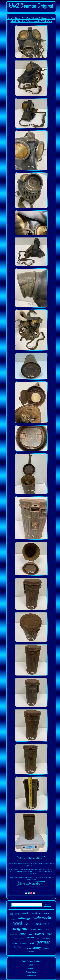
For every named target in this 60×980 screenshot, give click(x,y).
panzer (15, 943)
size (50, 934)
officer (13, 919)
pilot (48, 930)
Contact (31, 968)
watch (15, 938)
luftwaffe (25, 918)
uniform (22, 938)
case (38, 938)
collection (15, 914)
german (44, 942)
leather (40, 934)
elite (27, 924)
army (37, 948)
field (29, 949)
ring (39, 924)
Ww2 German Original (31, 961)
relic (46, 924)
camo (33, 929)
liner (31, 935)
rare (23, 934)
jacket (46, 949)
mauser (31, 938)
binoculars (13, 935)
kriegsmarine (46, 938)
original (20, 928)
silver (41, 930)
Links (31, 965)
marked (31, 951)
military (37, 913)
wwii (18, 923)
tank (32, 943)
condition (24, 944)
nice (32, 925)
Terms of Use (31, 976)
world (26, 913)
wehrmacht (42, 918)
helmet (19, 947)
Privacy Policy (31, 972)
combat (48, 913)
